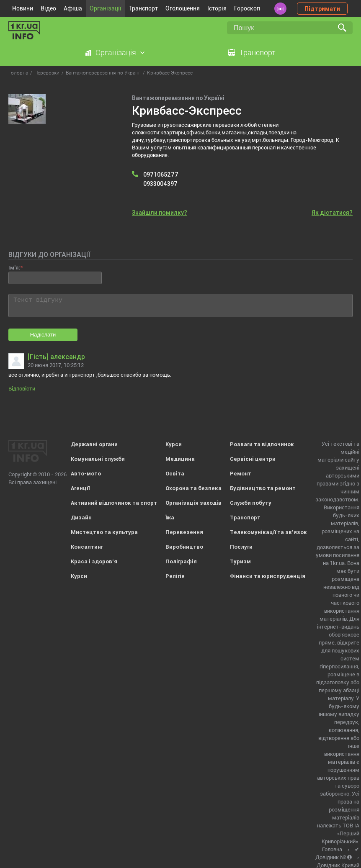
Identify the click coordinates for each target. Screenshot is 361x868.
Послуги (241, 547)
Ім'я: (14, 268)
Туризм (240, 561)
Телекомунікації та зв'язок (268, 532)
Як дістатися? (332, 213)
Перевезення (184, 532)
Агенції (80, 488)
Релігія (175, 576)
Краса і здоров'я (94, 561)
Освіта (175, 474)
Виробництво (184, 547)
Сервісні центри (253, 459)
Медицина (180, 459)
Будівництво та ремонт (263, 488)
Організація (116, 53)
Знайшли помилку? (160, 213)
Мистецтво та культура (104, 532)
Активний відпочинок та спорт (114, 503)
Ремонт (241, 474)
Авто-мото (86, 474)
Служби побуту (251, 503)
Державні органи (94, 444)
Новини (23, 8)
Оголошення (183, 8)
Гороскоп (247, 8)
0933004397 (160, 184)
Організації (106, 8)
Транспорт (143, 8)
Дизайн (81, 517)
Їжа (170, 517)
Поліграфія (181, 561)
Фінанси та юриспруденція (268, 576)
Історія (217, 8)
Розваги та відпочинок (262, 444)
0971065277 (161, 175)
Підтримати (322, 9)
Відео (48, 8)
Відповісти (22, 389)
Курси (79, 576)
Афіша (73, 8)
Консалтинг (87, 547)
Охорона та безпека (193, 488)
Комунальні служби (98, 459)
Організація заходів (193, 503)
